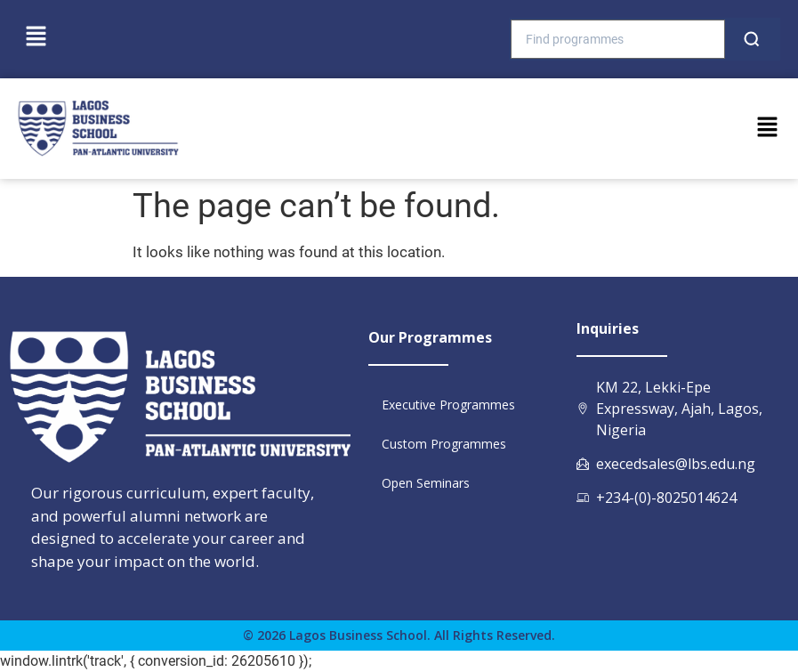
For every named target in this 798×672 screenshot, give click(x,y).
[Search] (752, 39)
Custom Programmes (444, 444)
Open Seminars (426, 483)
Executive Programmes (448, 405)
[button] (36, 37)
